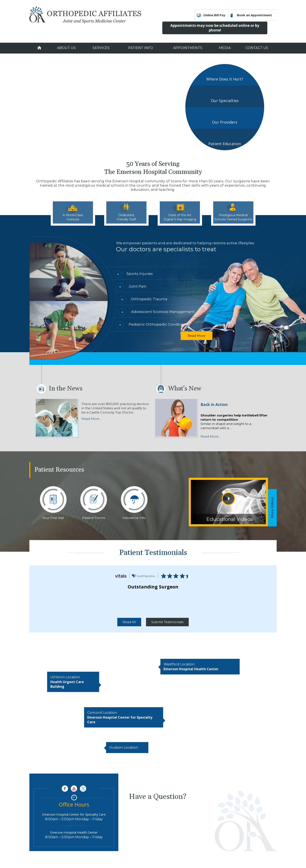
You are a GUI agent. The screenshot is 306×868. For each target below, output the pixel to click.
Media (225, 48)
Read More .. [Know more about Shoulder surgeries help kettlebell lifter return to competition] (211, 436)
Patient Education (225, 144)
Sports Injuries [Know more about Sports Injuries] (140, 274)
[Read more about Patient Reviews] (121, 575)
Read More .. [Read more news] (91, 419)
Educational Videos (229, 519)
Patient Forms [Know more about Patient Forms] (94, 518)
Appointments (188, 48)
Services (101, 48)
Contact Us (257, 48)
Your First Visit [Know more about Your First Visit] (53, 518)
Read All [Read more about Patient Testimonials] (129, 622)
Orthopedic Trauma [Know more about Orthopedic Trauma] (149, 299)
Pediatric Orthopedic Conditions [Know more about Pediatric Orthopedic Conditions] (158, 324)
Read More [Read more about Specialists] (196, 336)
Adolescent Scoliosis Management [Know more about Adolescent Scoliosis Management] (163, 312)
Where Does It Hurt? (225, 79)
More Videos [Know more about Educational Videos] (272, 508)
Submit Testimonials (167, 622)
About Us (66, 48)
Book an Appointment (254, 15)
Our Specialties (225, 101)
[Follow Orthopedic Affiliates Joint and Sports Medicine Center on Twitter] (83, 789)
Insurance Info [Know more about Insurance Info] (134, 518)
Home (39, 48)
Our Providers (225, 122)
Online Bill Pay (214, 15)
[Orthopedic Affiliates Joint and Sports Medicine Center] (85, 14)
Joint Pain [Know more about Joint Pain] (138, 286)
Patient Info (141, 48)
